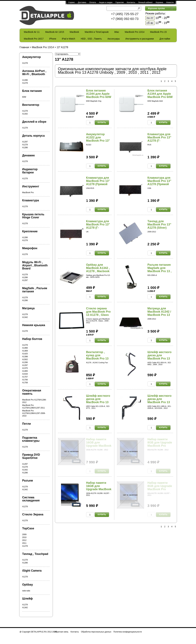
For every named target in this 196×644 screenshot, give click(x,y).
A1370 (25, 368)
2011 (24, 543)
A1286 (25, 80)
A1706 (25, 380)
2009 (24, 534)
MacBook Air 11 (32, 32)
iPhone (53, 39)
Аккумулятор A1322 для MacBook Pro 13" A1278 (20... (98, 139)
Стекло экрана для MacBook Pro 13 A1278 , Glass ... (98, 313)
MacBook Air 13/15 (55, 32)
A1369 (25, 351)
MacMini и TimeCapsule (97, 32)
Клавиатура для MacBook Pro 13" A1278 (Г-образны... (159, 139)
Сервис (71, 2)
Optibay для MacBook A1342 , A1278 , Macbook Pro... (98, 269)
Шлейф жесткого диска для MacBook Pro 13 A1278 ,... (159, 357)
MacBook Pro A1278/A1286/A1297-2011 (34, 407)
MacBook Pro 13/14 (135, 32)
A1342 (25, 114)
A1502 (25, 359)
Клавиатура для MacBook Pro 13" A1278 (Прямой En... (98, 182)
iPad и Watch (68, 39)
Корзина (159, 2)
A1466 (25, 348)
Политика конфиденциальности (128, 632)
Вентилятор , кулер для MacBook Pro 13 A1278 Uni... (97, 357)
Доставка (82, 2)
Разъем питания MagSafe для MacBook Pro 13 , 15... (159, 269)
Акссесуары (114, 39)
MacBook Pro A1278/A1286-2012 (34, 401)
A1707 (25, 377)
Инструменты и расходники (140, 39)
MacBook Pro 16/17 (34, 39)
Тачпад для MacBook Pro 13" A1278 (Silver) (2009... (159, 226)
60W (24, 97)
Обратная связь (61, 632)
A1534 (25, 374)
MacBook (74, 32)
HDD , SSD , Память (91, 39)
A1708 (25, 383)
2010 (24, 537)
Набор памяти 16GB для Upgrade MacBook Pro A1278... (99, 444)
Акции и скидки (106, 2)
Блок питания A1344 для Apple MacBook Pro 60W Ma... (99, 95)
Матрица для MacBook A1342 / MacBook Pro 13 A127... (159, 313)
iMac (117, 32)
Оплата (92, 2)
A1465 (25, 371)
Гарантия (120, 2)
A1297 (25, 142)
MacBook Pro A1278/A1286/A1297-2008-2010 (34, 413)
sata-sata (26, 591)
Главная (24, 47)
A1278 (25, 63)
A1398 (25, 357)
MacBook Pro (28, 193)
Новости (170, 2)
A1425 (25, 354)
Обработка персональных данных (96, 632)
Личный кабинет (145, 2)
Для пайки (165, 39)
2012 (24, 540)
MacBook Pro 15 (158, 32)
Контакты (131, 2)
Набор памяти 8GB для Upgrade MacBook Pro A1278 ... (160, 444)
